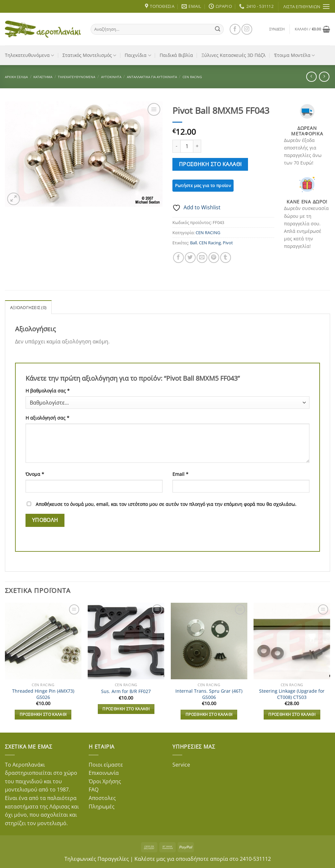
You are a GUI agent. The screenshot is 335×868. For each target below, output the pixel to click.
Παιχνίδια (138, 55)
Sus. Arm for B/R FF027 (126, 691)
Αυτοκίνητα (111, 77)
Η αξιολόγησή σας (47, 418)
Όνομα (35, 474)
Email (180, 474)
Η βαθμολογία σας (48, 391)
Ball (194, 243)
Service (181, 765)
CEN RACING (192, 77)
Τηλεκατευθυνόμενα (29, 55)
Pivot (228, 243)
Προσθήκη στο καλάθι (210, 164)
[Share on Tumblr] (226, 258)
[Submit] (218, 29)
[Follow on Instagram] (247, 29)
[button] (277, 29)
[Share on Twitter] (190, 258)
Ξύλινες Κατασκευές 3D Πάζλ (234, 55)
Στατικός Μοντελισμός (89, 55)
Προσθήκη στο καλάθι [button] (43, 714)
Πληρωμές (102, 807)
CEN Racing (210, 243)
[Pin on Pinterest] (214, 258)
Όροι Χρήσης (105, 781)
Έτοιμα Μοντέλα (294, 55)
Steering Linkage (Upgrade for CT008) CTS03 (292, 694)
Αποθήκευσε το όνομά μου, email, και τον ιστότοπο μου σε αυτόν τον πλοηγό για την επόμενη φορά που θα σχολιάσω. (166, 504)
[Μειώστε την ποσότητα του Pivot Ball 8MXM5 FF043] (176, 146)
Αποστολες (102, 798)
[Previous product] (324, 77)
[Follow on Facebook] (235, 29)
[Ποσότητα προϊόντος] (187, 146)
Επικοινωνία (104, 773)
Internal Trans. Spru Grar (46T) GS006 (209, 694)
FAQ (94, 790)
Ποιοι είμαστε (106, 765)
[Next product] (311, 77)
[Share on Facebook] (178, 258)
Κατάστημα (43, 77)
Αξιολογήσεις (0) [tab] (28, 307)
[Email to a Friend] (202, 258)
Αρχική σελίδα (16, 77)
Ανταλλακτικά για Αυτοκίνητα (152, 77)
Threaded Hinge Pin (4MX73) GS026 (43, 694)
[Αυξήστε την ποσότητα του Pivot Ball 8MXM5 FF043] (197, 146)
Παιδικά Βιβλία (176, 55)
